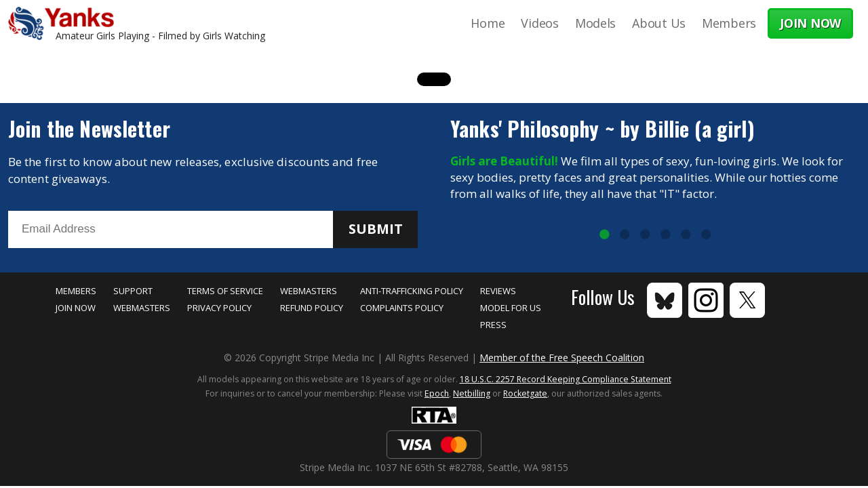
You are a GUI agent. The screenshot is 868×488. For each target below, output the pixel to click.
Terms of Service (225, 291)
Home (488, 23)
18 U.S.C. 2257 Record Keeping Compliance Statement (566, 379)
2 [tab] (625, 235)
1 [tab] (604, 235)
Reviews (498, 291)
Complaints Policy (402, 308)
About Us (659, 23)
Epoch (437, 393)
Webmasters (142, 308)
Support (133, 291)
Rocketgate (525, 393)
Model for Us (511, 308)
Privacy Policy (219, 308)
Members (729, 23)
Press (493, 325)
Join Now (76, 308)
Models (595, 23)
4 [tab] (665, 235)
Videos (539, 23)
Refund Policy (312, 308)
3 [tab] (645, 235)
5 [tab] (686, 235)
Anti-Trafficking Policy (412, 291)
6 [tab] (706, 235)
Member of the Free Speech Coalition (562, 358)
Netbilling (472, 393)
